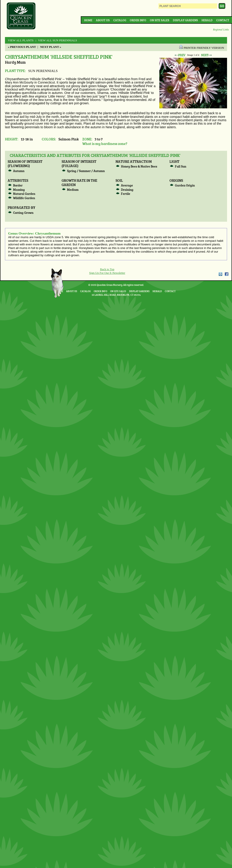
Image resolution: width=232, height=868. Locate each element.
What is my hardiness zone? (105, 143)
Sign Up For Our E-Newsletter (107, 273)
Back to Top (107, 269)
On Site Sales (160, 20)
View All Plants (21, 40)
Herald (207, 20)
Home (88, 20)
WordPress (220, 274)
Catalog (120, 20)
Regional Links (221, 30)
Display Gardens (185, 20)
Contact (223, 20)
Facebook (227, 274)
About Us (103, 20)
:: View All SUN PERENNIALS (56, 40)
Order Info (138, 20)
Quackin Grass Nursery (21, 16)
